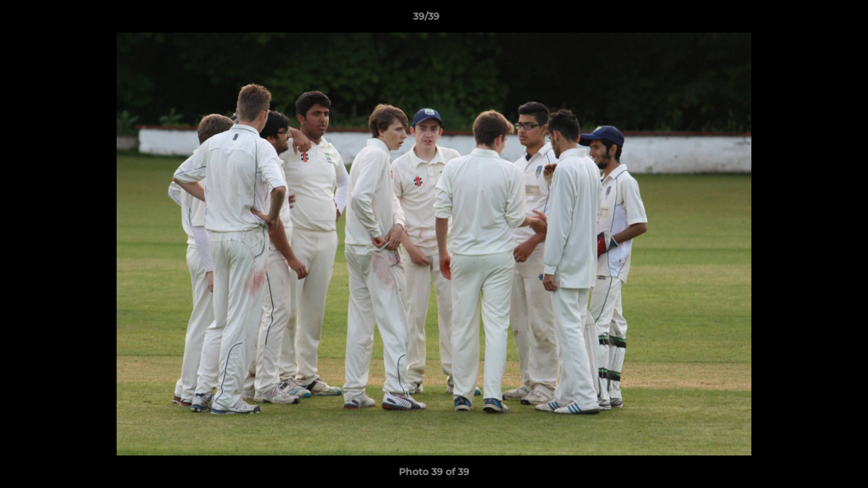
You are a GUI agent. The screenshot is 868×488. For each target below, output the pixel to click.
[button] (811, 20)
